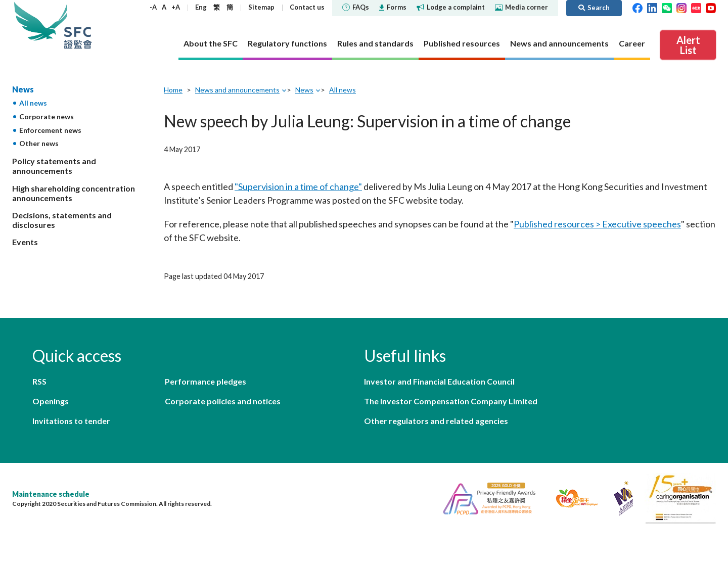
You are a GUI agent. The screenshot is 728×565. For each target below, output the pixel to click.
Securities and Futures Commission (78, 25)
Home (173, 90)
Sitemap (261, 7)
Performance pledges (206, 381)
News (23, 89)
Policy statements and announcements (54, 166)
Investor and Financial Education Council (439, 381)
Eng (201, 7)
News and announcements (237, 90)
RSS (39, 381)
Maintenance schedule (51, 494)
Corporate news (47, 116)
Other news (39, 143)
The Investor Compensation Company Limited (451, 401)
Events (25, 242)
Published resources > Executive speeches (597, 224)
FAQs (356, 7)
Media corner (521, 7)
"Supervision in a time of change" (298, 186)
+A (176, 7)
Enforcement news (50, 130)
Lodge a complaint (451, 7)
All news (33, 103)
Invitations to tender (71, 421)
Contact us (307, 7)
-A (153, 7)
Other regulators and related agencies (436, 421)
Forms (393, 7)
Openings (51, 401)
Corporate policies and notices (223, 401)
